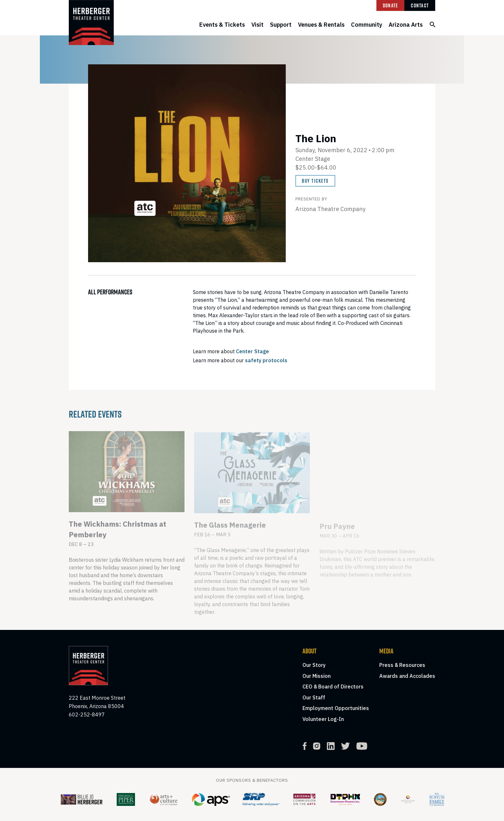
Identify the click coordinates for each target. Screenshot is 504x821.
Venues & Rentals (321, 25)
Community (367, 25)
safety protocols (266, 360)
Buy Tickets (315, 181)
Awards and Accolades (407, 676)
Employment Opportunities (336, 708)
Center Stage (252, 351)
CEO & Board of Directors (333, 687)
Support (281, 25)
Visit (257, 25)
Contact (420, 5)
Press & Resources (402, 665)
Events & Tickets (222, 25)
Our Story (314, 665)
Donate (391, 5)
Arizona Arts (406, 25)
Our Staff (314, 697)
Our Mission (317, 676)
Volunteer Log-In (323, 719)
